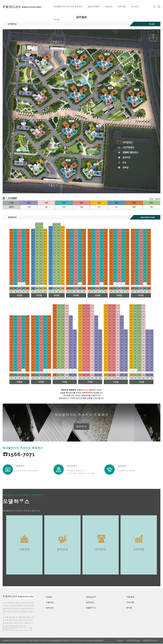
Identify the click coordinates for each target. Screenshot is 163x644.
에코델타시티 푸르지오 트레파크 (68, 7)
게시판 (57, 20)
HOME (49, 597)
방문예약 (81, 427)
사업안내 (109, 7)
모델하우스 (91, 608)
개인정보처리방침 (133, 641)
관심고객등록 (93, 7)
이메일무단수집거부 (150, 641)
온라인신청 (91, 597)
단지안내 (135, 7)
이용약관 (120, 641)
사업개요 (50, 603)
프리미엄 (122, 7)
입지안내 (90, 603)
